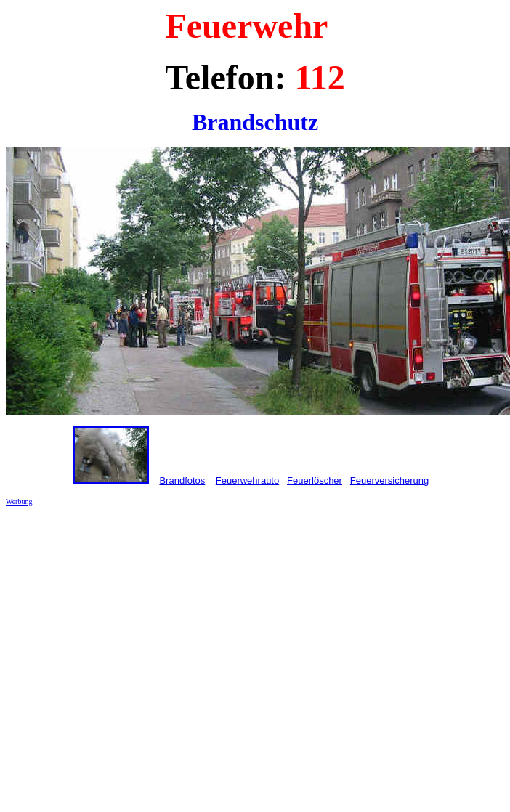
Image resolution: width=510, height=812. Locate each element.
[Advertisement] (136, 653)
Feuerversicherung (389, 480)
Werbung (19, 502)
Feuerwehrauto (247, 480)
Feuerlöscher (315, 480)
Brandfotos (182, 480)
